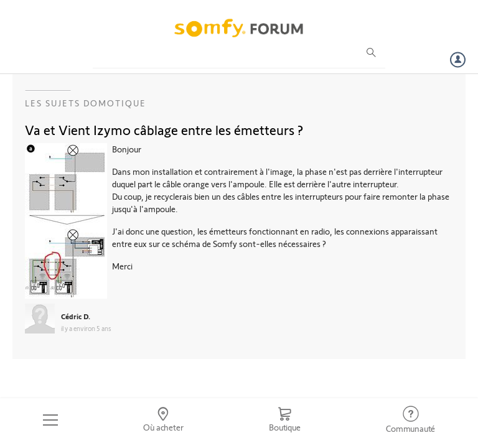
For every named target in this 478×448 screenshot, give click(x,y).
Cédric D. (76, 316)
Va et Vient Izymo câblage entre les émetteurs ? (164, 129)
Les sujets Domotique (86, 103)
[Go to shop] (284, 420)
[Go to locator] (164, 420)
